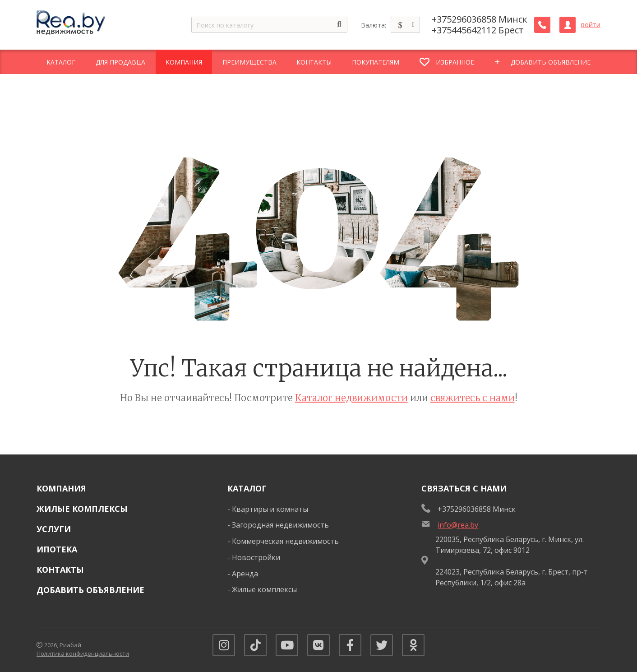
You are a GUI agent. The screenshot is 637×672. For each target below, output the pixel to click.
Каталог (247, 488)
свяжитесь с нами (473, 398)
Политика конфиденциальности (83, 653)
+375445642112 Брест (478, 30)
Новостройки (256, 557)
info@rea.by (458, 525)
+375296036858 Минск (480, 19)
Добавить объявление (90, 590)
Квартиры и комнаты (270, 509)
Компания (61, 488)
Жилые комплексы (82, 509)
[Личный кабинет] (568, 25)
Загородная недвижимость (280, 525)
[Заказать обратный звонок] (542, 25)
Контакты (60, 570)
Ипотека (57, 549)
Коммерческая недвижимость (285, 541)
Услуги (54, 529)
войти (591, 25)
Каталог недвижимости (351, 398)
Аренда (245, 574)
